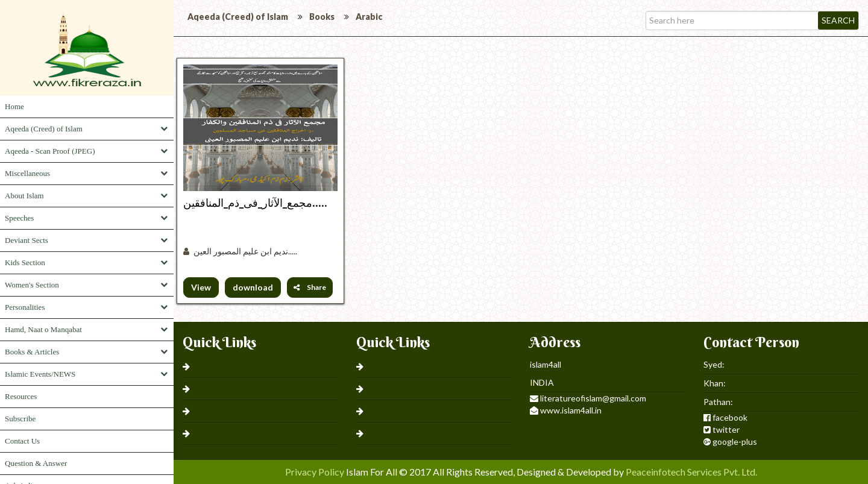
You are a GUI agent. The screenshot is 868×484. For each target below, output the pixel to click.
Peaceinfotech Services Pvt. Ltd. (691, 472)
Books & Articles (32, 352)
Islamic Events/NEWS (40, 374)
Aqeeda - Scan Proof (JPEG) (50, 151)
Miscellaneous (27, 173)
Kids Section (25, 262)
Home (14, 106)
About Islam (24, 196)
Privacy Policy (315, 472)
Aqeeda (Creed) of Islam (44, 129)
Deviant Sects (27, 240)
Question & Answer (36, 463)
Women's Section (32, 285)
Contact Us (22, 441)
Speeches (19, 218)
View (201, 287)
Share (310, 287)
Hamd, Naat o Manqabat (43, 329)
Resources (21, 396)
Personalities (25, 307)
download (253, 287)
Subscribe (20, 419)
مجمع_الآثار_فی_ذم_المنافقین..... (255, 203)
